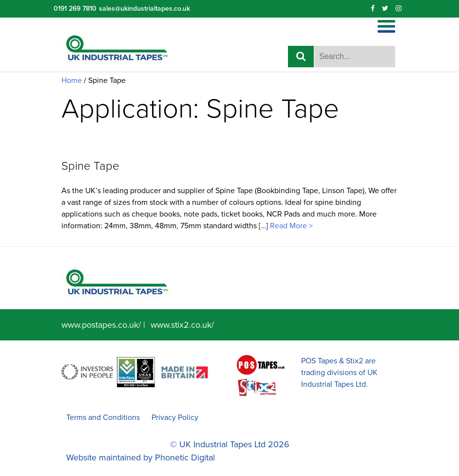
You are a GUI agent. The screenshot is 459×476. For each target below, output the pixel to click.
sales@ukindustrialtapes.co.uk (144, 9)
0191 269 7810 (75, 9)
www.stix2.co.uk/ (182, 325)
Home (72, 80)
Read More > (290, 226)
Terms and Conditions (103, 417)
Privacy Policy (175, 417)
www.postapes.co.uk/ (101, 325)
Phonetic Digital (185, 457)
